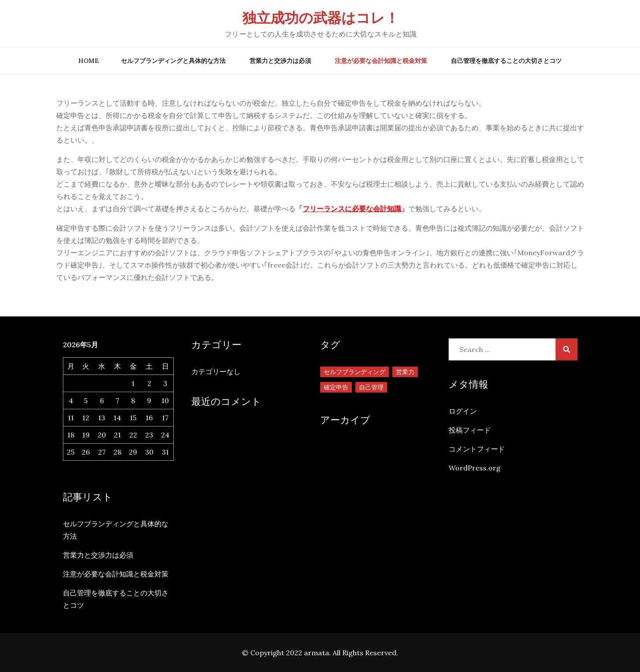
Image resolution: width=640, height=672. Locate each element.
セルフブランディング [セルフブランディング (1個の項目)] (355, 372)
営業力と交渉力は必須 (280, 61)
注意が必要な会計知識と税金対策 (381, 61)
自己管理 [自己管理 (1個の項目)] (371, 387)
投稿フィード (470, 430)
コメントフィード (477, 449)
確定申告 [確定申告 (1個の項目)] (336, 387)
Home (89, 61)
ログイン (463, 411)
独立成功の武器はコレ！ (321, 18)
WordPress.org (475, 468)
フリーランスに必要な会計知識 (352, 209)
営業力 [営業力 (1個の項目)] (405, 372)
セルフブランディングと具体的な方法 (173, 61)
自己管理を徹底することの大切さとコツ (506, 61)
